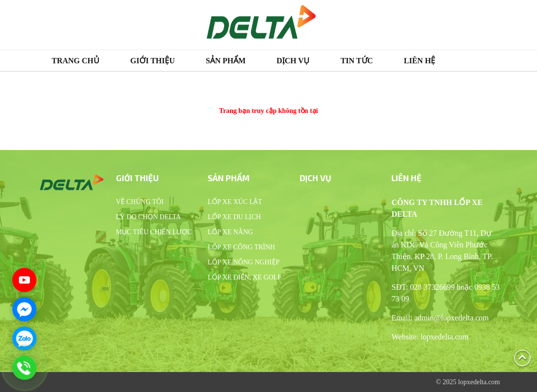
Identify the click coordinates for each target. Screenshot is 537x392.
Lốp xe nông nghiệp (243, 262)
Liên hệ (420, 61)
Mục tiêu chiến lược (154, 232)
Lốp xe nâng (230, 232)
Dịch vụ (293, 61)
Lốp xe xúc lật (235, 202)
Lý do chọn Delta (148, 217)
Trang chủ (76, 61)
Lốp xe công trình (241, 247)
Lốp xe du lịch (234, 217)
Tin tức (357, 61)
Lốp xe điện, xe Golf (244, 277)
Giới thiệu (153, 61)
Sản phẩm (226, 61)
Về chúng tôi (140, 202)
